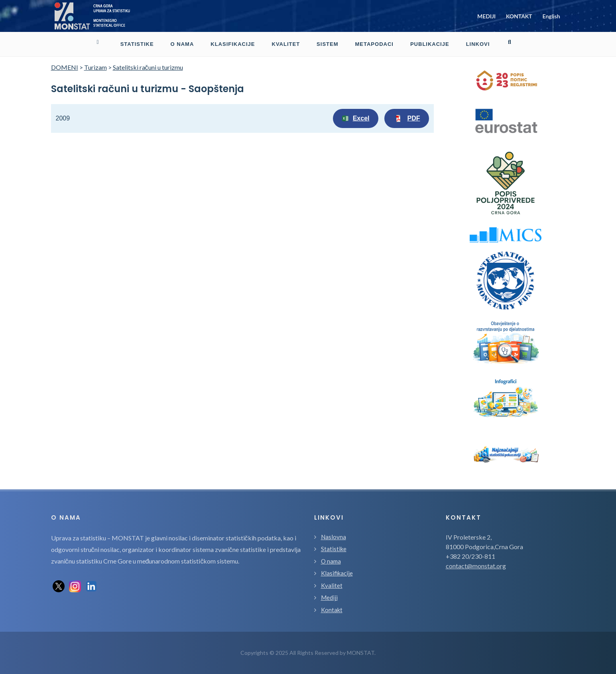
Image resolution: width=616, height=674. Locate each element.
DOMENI (65, 67)
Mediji (329, 597)
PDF (407, 118)
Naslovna (334, 537)
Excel (356, 118)
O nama (331, 561)
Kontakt (332, 610)
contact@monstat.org (476, 566)
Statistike (334, 549)
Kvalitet (332, 585)
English (551, 16)
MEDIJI (486, 16)
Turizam (95, 67)
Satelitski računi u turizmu (148, 67)
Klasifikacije (337, 573)
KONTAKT (519, 16)
